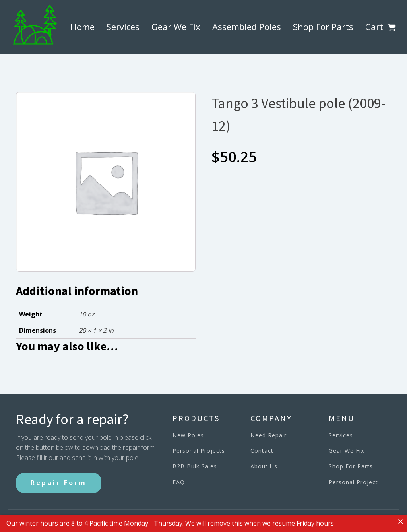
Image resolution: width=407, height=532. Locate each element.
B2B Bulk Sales (195, 466)
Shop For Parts (323, 27)
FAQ (179, 482)
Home (82, 27)
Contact (262, 451)
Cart (374, 27)
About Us (264, 466)
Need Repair (268, 435)
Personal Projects (199, 451)
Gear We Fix (176, 27)
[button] (393, 27)
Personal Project (353, 482)
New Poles (188, 435)
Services (123, 27)
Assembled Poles (247, 27)
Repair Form (59, 483)
